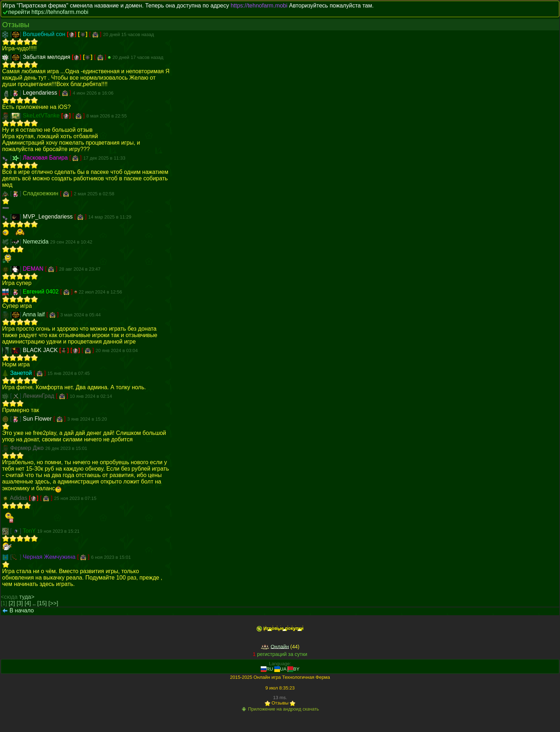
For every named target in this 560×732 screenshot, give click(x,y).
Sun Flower (38, 419)
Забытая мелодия (47, 57)
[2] (12, 603)
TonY (30, 531)
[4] (28, 603)
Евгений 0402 (42, 292)
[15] (42, 603)
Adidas (19, 498)
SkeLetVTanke (42, 116)
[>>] (53, 603)
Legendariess (41, 93)
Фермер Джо (27, 448)
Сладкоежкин (41, 193)
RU (267, 669)
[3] (20, 603)
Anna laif (34, 314)
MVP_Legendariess (49, 217)
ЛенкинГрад (39, 396)
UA (280, 669)
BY (293, 669)
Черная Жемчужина (50, 557)
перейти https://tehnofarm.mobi (48, 12)
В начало (21, 610)
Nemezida (36, 242)
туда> (27, 597)
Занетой (22, 373)
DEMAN (34, 269)
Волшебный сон (45, 34)
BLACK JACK (41, 350)
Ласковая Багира (46, 158)
